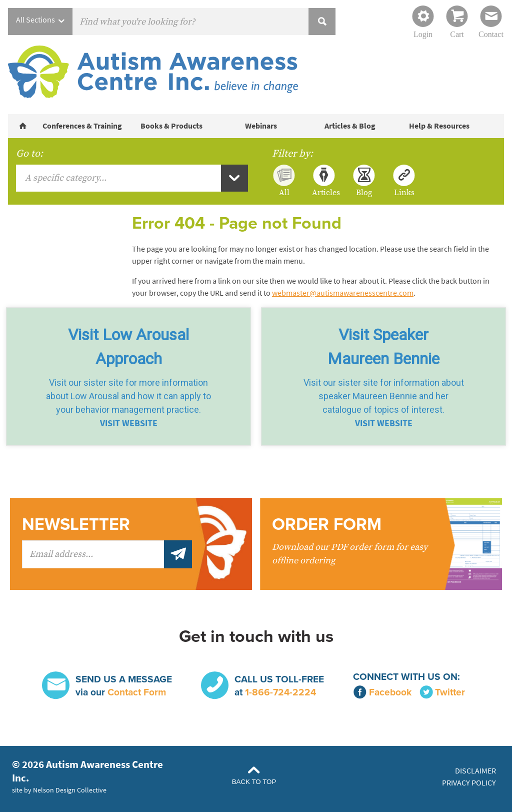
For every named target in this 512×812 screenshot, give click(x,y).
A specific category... (66, 178)
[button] (128, 376)
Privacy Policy (469, 783)
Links (404, 192)
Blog (364, 192)
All (284, 192)
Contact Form (137, 692)
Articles (324, 192)
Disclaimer (475, 771)
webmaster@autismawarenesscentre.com (343, 293)
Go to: (29, 154)
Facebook (382, 692)
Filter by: (292, 154)
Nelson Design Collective (70, 790)
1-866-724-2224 (280, 692)
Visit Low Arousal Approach (128, 347)
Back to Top (254, 782)
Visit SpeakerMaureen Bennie (383, 347)
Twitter (442, 692)
